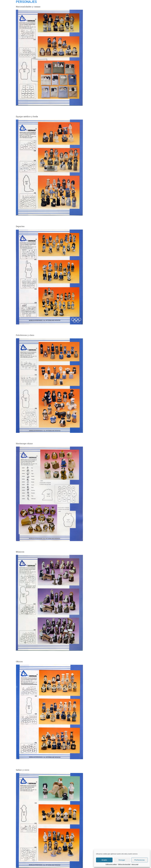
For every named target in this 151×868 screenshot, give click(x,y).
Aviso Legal (135, 864)
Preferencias (140, 860)
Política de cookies (111, 864)
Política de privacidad (124, 864)
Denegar (122, 860)
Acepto (104, 860)
